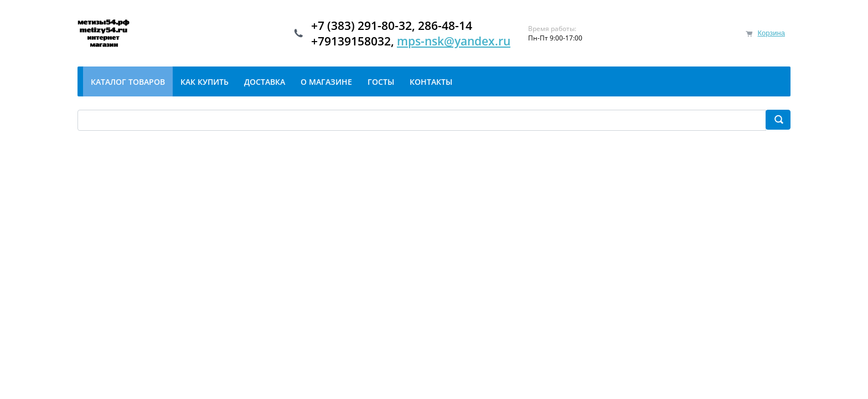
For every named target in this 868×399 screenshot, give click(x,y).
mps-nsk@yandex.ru (454, 41)
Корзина (771, 33)
